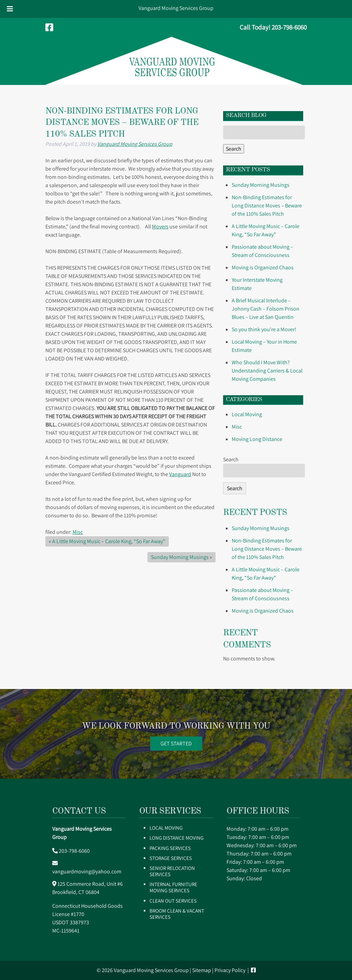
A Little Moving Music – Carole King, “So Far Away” (109, 541)
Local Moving (247, 414)
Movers (160, 227)
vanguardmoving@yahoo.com (87, 871)
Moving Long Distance (257, 439)
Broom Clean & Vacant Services (177, 914)
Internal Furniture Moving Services (173, 887)
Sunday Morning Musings (180, 557)
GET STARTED (176, 744)
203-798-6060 (74, 851)
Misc (78, 532)
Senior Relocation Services (172, 871)
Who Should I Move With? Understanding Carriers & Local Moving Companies (267, 371)
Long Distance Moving (177, 838)
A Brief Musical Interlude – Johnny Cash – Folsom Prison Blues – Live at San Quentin (266, 309)
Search (234, 149)
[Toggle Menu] (10, 9)
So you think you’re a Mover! (264, 329)
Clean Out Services (173, 901)
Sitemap (202, 970)
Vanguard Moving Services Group (176, 8)
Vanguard (180, 474)
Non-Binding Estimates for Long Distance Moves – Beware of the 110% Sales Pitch (267, 206)
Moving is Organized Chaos (263, 267)
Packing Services (170, 848)
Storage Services (171, 858)
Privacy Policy (230, 970)
